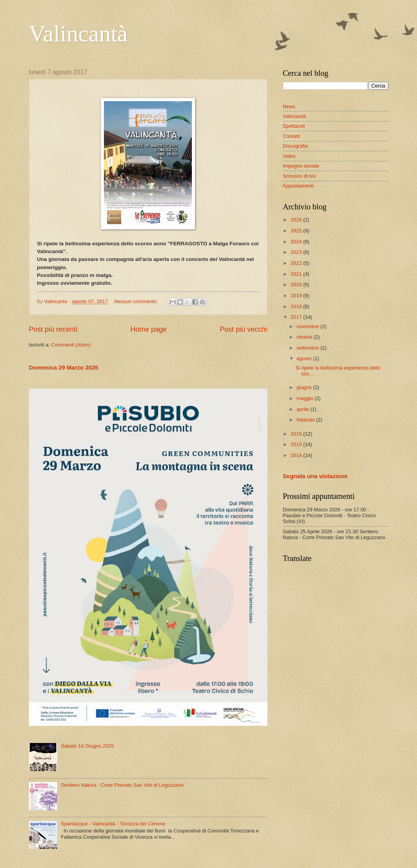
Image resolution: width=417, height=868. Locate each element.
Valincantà (78, 34)
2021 (297, 274)
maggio (306, 398)
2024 (297, 242)
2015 (297, 444)
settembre (309, 348)
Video (289, 156)
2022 (297, 263)
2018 (297, 306)
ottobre (305, 337)
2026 (297, 220)
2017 (297, 317)
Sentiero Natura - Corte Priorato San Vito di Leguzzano (122, 785)
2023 (297, 252)
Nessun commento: (137, 301)
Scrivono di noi (299, 176)
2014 (297, 455)
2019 (297, 296)
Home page (148, 329)
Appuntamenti (298, 186)
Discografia (295, 146)
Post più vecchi (243, 329)
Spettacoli (294, 126)
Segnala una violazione (315, 476)
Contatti (292, 136)
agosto (305, 358)
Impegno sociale (301, 166)
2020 (297, 285)
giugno (305, 387)
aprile (303, 409)
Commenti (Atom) (71, 345)
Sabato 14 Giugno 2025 (88, 746)
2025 (297, 231)
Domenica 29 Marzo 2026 (64, 367)
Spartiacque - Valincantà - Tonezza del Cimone (113, 824)
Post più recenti (53, 329)
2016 (297, 434)
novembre (309, 326)
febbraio (306, 420)
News (289, 106)
